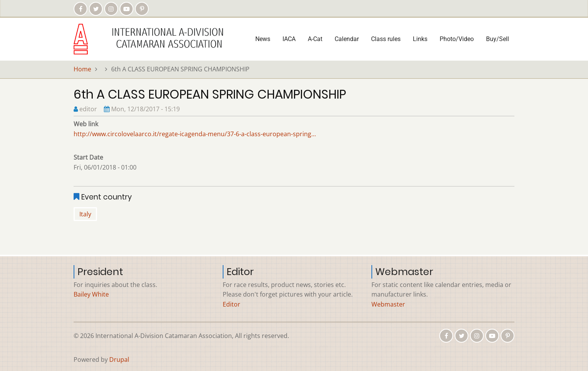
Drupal (119, 359)
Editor (232, 304)
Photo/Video (457, 39)
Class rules (386, 39)
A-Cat (315, 39)
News (263, 39)
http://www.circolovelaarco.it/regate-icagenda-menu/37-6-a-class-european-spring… (195, 134)
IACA (289, 39)
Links (420, 39)
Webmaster (388, 304)
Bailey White (91, 294)
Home (82, 69)
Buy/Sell (498, 39)
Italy (85, 214)
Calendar (347, 39)
